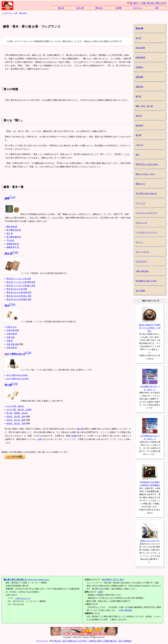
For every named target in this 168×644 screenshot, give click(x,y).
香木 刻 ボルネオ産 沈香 (17, 289)
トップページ (7, 13)
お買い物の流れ (142, 271)
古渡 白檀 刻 (12, 334)
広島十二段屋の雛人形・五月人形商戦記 (114, 641)
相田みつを (140, 184)
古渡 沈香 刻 (12, 348)
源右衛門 (139, 126)
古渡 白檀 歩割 (13, 330)
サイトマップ (42, 641)
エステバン (138, 8)
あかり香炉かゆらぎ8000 (17, 375)
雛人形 (61, 8)
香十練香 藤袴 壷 (14, 237)
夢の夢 (138, 135)
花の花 (138, 38)
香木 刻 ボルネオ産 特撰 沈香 (19, 292)
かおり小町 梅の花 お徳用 (19, 410)
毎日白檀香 (140, 48)
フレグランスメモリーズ (146, 213)
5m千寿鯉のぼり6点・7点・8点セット (150, 436)
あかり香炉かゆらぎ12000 (17, 379)
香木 (10, 306)
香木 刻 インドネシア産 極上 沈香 (21, 286)
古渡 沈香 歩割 (13, 344)
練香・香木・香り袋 (144, 106)
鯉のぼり (99, 8)
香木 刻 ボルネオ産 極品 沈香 (19, 299)
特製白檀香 (140, 58)
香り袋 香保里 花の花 (17, 413)
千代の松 (10, 240)
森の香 (138, 96)
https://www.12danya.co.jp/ (26, 580)
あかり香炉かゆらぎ (18, 354)
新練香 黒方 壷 (13, 247)
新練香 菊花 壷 (13, 244)
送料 (101, 592)
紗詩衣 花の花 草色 (16, 424)
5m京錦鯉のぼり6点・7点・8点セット (150, 387)
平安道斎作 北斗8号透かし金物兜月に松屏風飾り (150, 482)
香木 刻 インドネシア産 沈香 (19, 279)
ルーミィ (139, 242)
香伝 (137, 155)
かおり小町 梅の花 (15, 406)
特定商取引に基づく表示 (146, 281)
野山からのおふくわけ (145, 174)
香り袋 (11, 385)
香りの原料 (140, 291)
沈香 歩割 (11, 337)
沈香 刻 (10, 341)
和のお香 (23, 13)
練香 (10, 198)
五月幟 (118, 8)
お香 (157, 8)
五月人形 (80, 8)
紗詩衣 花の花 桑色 (16, 420)
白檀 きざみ (11, 327)
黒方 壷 (10, 233)
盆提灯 (75, 436)
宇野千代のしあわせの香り (147, 164)
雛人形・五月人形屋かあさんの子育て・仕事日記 (76, 641)
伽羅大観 (139, 87)
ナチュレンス (141, 223)
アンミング (140, 203)
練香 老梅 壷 (12, 227)
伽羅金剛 (139, 77)
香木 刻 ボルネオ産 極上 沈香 (19, 296)
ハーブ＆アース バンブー (146, 232)
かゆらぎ (139, 145)
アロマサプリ (141, 261)
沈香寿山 (139, 67)
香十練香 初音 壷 (14, 230)
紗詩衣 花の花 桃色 (16, 417)
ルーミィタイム (142, 252)
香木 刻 (11, 254)
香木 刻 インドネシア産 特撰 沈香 (21, 282)
